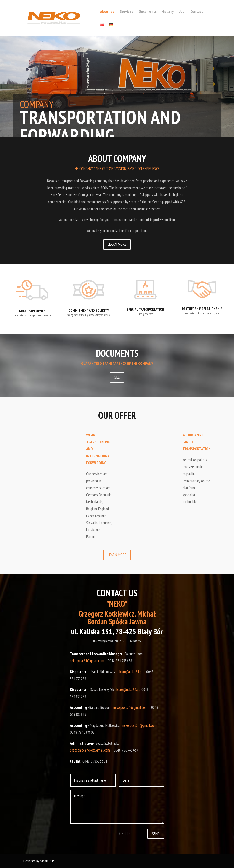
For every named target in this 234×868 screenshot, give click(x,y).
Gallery (168, 12)
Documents (148, 12)
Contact (197, 12)
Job (182, 12)
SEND (156, 834)
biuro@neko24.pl (131, 672)
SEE (117, 377)
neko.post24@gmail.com (87, 661)
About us (107, 12)
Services (126, 12)
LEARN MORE (117, 244)
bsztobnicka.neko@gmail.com (90, 750)
